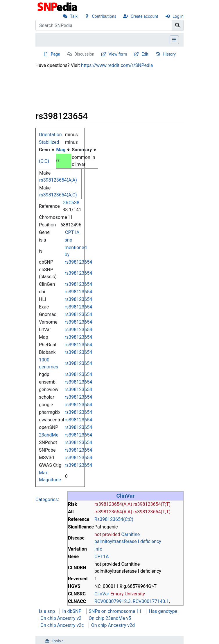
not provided (107, 534)
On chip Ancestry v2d (113, 625)
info (98, 549)
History (169, 54)
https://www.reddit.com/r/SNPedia (117, 65)
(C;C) (44, 161)
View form (118, 54)
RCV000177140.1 (151, 601)
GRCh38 (71, 203)
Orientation (50, 135)
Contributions (104, 16)
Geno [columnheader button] (44, 150)
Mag (61, 150)
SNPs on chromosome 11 (115, 611)
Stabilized (49, 142)
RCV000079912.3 (113, 601)
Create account (144, 16)
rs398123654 (79, 262)
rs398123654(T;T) (152, 504)
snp (69, 240)
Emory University (128, 594)
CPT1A (72, 232)
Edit (145, 54)
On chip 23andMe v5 (110, 618)
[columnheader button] (64, 150)
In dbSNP (72, 611)
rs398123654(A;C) (58, 195)
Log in (178, 16)
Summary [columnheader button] (82, 150)
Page (55, 54)
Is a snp (47, 611)
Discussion (84, 54)
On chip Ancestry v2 (61, 618)
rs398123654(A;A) (58, 180)
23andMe (49, 435)
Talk (74, 16)
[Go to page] (178, 25)
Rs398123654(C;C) (114, 519)
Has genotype (163, 611)
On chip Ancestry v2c (62, 625)
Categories (47, 500)
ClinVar (126, 496)
